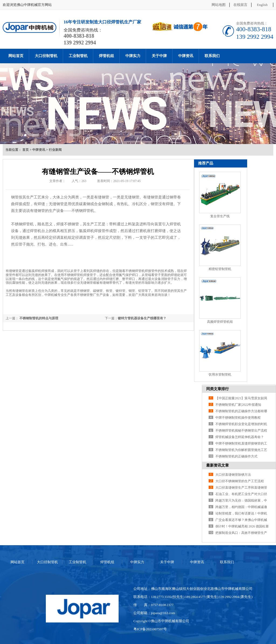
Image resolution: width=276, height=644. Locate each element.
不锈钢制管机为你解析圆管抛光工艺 (241, 450)
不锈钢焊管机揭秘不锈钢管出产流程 (241, 430)
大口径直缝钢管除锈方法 (233, 475)
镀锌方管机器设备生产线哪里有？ (142, 318)
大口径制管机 (46, 56)
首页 (26, 150)
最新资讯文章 (218, 465)
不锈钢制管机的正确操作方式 (236, 456)
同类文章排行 (218, 389)
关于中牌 (159, 56)
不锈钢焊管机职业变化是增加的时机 (241, 424)
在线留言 (240, 5)
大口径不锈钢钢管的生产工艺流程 (240, 481)
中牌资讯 (186, 56)
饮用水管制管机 (220, 374)
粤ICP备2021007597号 (150, 629)
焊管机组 (106, 56)
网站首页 (16, 56)
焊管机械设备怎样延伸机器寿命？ (240, 437)
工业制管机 (78, 56)
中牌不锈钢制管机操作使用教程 (238, 418)
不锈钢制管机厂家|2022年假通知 (238, 405)
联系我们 (212, 56)
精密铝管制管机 (220, 269)
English (262, 5)
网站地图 (219, 5)
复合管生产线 (220, 216)
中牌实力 (133, 56)
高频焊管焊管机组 (220, 322)
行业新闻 (55, 150)
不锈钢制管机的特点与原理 (38, 318)
